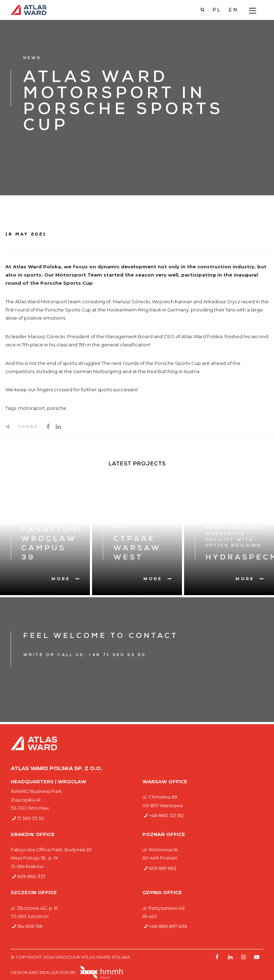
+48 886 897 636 (168, 926)
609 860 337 (31, 876)
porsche (57, 408)
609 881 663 (163, 868)
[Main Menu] (253, 11)
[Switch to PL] (217, 10)
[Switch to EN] (234, 10)
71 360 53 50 (31, 818)
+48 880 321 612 (166, 815)
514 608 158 (30, 926)
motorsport (32, 408)
